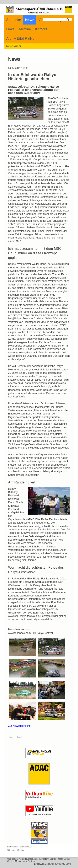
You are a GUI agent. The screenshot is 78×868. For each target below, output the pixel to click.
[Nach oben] (15, 737)
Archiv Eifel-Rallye (20, 39)
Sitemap (11, 850)
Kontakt (41, 29)
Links (10, 29)
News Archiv (14, 46)
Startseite (14, 20)
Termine (25, 29)
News (30, 20)
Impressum (12, 847)
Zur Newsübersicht (19, 726)
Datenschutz (26, 847)
